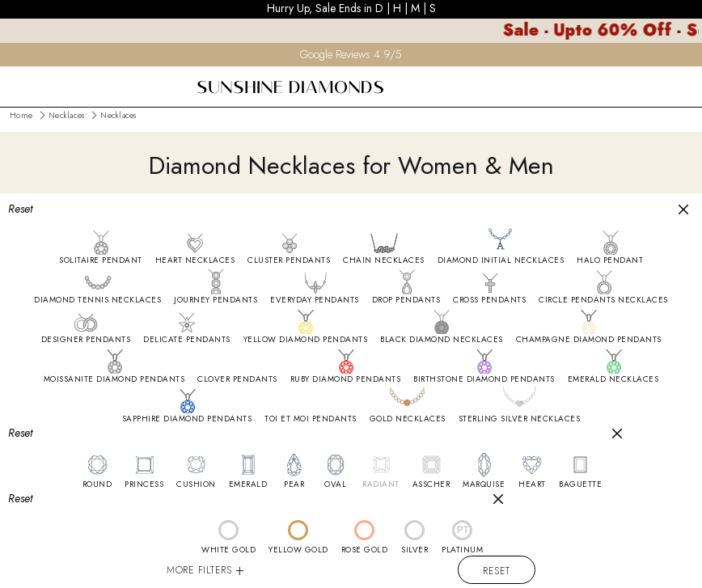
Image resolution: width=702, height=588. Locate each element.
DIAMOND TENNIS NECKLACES (97, 300)
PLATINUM (462, 550)
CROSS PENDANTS (489, 300)
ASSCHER (431, 484)
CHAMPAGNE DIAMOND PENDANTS (589, 340)
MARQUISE (484, 484)
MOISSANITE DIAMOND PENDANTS (114, 379)
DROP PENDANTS (406, 300)
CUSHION (196, 484)
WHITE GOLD (228, 550)
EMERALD (248, 484)
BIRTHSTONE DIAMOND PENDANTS (484, 379)
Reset (497, 571)
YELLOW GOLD (298, 550)
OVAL (335, 484)
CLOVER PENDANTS (237, 379)
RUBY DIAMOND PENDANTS (346, 379)
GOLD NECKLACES (408, 419)
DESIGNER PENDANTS (86, 340)
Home (21, 115)
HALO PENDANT (610, 260)
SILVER (414, 550)
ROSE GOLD (365, 550)
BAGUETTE (580, 484)
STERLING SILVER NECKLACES (520, 419)
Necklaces (66, 115)
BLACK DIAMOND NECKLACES (442, 340)
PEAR (294, 484)
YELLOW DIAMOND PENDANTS (306, 340)
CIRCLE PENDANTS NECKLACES (603, 300)
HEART (532, 484)
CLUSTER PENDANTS (289, 260)
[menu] (11, 77)
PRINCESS (144, 484)
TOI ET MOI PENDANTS (311, 419)
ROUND (97, 484)
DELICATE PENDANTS (187, 340)
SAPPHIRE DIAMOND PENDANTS (187, 419)
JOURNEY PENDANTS (216, 300)
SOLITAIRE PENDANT (101, 260)
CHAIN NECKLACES (384, 260)
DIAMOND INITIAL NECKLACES (501, 260)
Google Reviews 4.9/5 (351, 54)
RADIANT (381, 484)
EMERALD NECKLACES (613, 379)
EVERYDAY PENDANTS (315, 300)
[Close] (683, 209)
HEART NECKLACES (195, 260)
